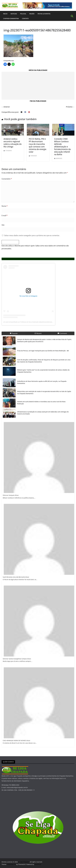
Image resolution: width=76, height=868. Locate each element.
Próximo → (70, 107)
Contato (25, 18)
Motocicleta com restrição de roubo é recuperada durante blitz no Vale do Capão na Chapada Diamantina (44, 392)
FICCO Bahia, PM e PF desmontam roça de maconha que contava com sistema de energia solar (38, 145)
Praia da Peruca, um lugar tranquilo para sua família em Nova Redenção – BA (43, 351)
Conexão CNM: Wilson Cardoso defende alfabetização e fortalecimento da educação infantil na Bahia (62, 147)
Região (32, 14)
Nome (5, 206)
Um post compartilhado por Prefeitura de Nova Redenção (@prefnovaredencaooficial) (30, 322)
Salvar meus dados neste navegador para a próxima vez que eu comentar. (32, 235)
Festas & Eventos (44, 14)
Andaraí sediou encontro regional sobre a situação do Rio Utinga (13, 143)
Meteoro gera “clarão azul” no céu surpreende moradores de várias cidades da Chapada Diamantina (43, 371)
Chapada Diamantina (11, 18)
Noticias (14, 14)
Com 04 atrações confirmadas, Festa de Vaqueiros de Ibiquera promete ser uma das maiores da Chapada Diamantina (44, 361)
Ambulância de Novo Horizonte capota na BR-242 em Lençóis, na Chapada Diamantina (42, 382)
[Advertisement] (38, 86)
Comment (62, 333)
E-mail (5, 216)
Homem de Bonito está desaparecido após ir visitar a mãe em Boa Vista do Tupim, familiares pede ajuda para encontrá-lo (44, 340)
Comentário (7, 179)
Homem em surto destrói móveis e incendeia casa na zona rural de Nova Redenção (41, 403)
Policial (23, 14)
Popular (14, 333)
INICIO (5, 14)
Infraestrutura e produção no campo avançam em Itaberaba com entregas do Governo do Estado (43, 413)
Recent (38, 333)
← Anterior (6, 107)
